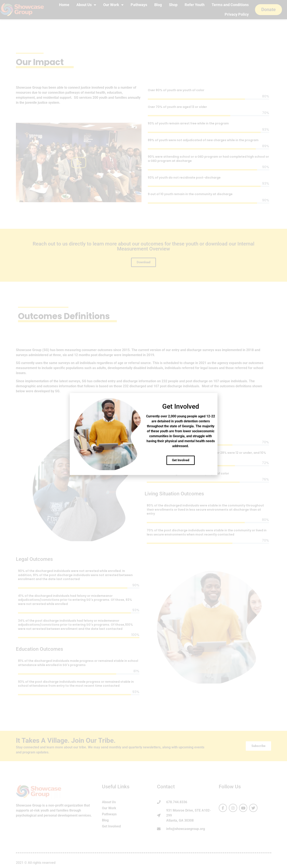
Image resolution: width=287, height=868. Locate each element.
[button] (166, 422)
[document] (143, 434)
